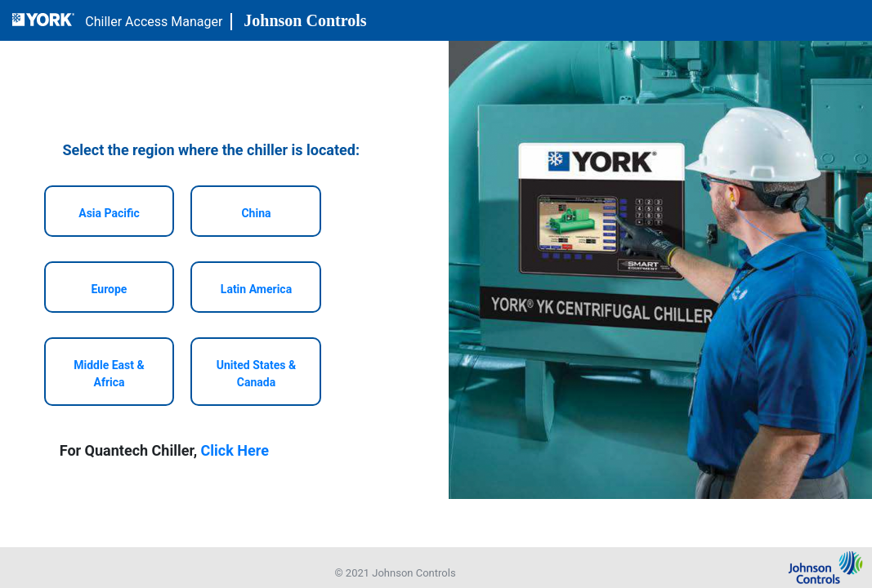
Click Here (235, 450)
